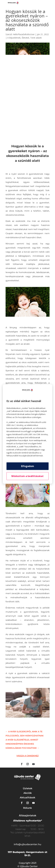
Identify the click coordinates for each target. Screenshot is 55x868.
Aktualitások (27, 798)
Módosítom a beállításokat (27, 476)
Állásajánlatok (28, 816)
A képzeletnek (14, 38)
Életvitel (25, 38)
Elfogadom (28, 466)
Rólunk (27, 808)
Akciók (28, 793)
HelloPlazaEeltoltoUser (24, 34)
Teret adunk (36, 38)
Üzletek (28, 788)
